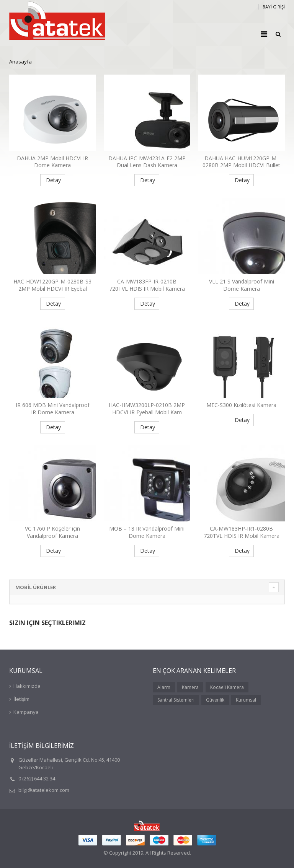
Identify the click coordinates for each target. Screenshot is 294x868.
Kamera (190, 687)
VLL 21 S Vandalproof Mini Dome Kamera (242, 285)
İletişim (21, 699)
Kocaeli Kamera (227, 687)
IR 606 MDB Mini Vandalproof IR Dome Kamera (53, 409)
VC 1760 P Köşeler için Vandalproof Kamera (52, 532)
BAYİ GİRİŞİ (274, 7)
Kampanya (26, 712)
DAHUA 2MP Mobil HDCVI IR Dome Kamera (52, 162)
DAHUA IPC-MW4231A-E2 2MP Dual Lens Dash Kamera (147, 162)
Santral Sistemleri (176, 700)
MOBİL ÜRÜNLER (36, 587)
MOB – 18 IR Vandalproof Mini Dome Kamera (147, 532)
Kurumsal (246, 700)
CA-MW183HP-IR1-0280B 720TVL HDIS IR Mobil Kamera (242, 532)
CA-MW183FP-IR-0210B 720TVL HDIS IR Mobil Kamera (147, 285)
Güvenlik (215, 700)
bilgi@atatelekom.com (44, 790)
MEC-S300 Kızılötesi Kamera (241, 405)
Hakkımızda (27, 686)
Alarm (164, 687)
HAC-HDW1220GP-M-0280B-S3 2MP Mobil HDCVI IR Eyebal (52, 285)
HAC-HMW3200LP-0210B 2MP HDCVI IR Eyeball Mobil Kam (147, 409)
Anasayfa (20, 62)
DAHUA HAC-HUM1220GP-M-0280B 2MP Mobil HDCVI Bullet (241, 162)
